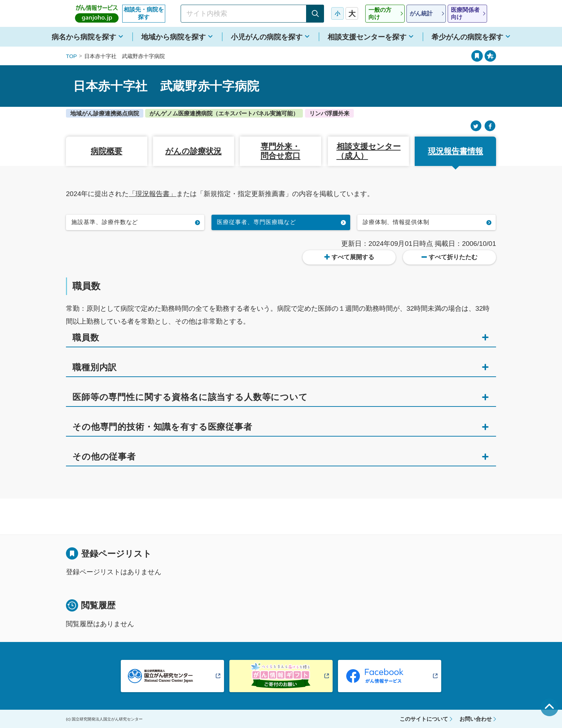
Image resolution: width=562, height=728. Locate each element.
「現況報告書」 (153, 194)
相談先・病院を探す (144, 13)
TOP (72, 56)
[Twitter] (476, 126)
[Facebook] (490, 126)
